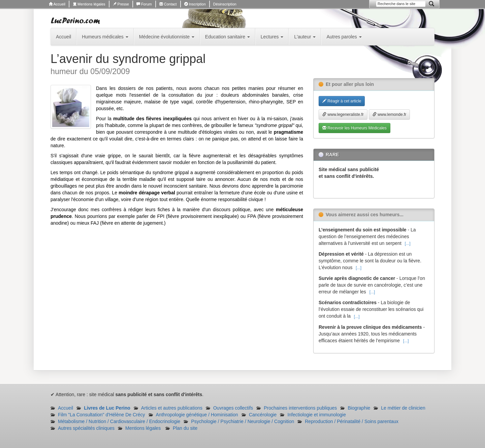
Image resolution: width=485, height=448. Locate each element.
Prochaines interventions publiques (300, 408)
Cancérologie (263, 415)
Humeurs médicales (105, 37)
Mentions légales (89, 4)
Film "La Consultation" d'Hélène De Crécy (102, 415)
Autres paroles (344, 37)
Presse (121, 4)
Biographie (359, 408)
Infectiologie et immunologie (317, 415)
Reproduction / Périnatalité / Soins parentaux (352, 421)
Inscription (195, 4)
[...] (408, 244)
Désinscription (225, 4)
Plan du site (185, 428)
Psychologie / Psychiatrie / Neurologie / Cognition (243, 421)
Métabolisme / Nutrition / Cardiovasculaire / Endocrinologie (119, 421)
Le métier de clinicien (403, 408)
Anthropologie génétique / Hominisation (197, 415)
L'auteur (305, 37)
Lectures (272, 37)
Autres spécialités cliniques (86, 428)
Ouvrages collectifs (233, 408)
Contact (168, 4)
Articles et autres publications (172, 408)
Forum (144, 4)
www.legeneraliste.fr (343, 115)
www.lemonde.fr (390, 115)
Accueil (57, 4)
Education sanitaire (228, 37)
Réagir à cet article (342, 101)
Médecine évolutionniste (167, 37)
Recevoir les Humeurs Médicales (354, 128)
